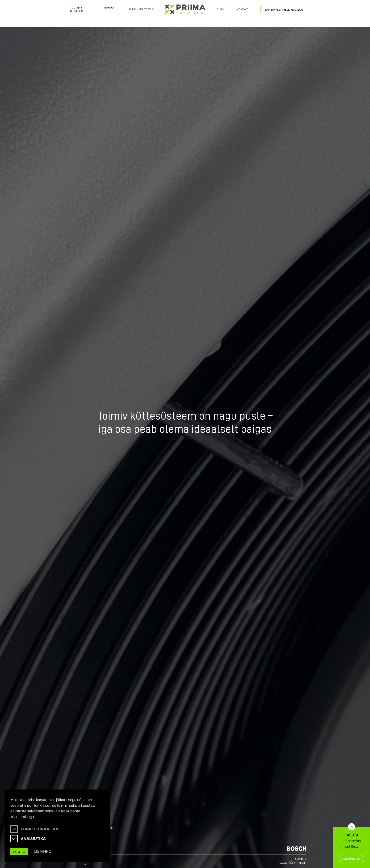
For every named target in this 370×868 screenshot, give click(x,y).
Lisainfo (43, 851)
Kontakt (242, 9)
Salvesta (19, 852)
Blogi (221, 9)
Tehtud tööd (109, 9)
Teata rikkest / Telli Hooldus (283, 10)
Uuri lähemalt (352, 859)
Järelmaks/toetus (141, 9)
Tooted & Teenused (76, 9)
